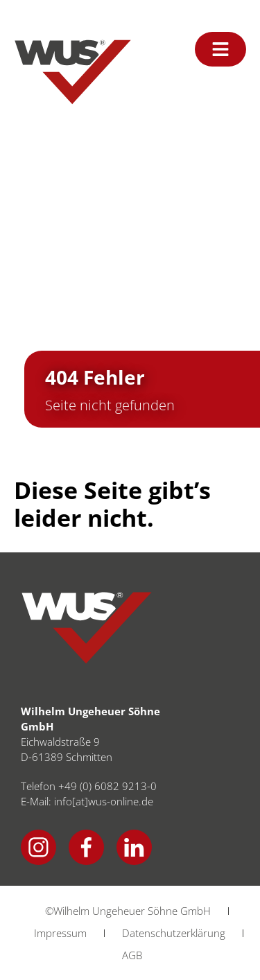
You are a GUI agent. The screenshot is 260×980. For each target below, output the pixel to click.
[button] (25, 955)
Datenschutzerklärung (174, 933)
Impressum (60, 933)
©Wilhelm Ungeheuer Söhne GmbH (128, 911)
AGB (132, 955)
